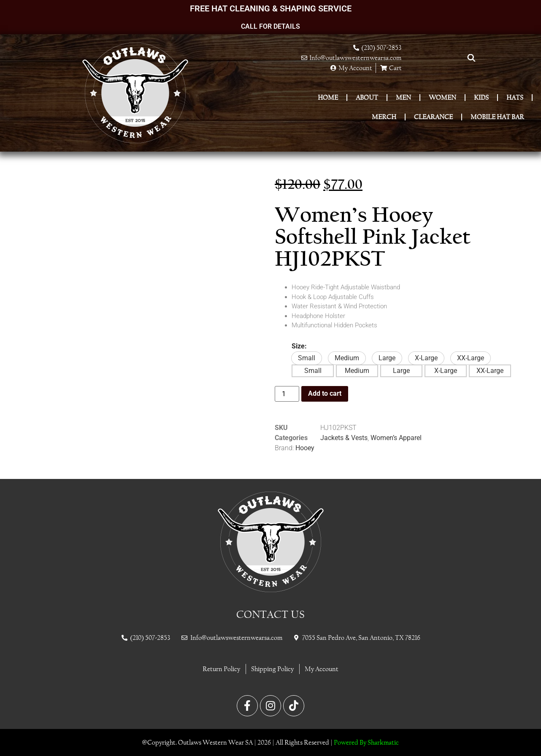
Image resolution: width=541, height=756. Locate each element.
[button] (307, 358)
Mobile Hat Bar (497, 117)
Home (328, 97)
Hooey (305, 448)
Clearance (433, 117)
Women (442, 97)
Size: (299, 346)
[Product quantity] (287, 394)
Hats (515, 97)
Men (403, 97)
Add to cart (325, 393)
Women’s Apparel (396, 438)
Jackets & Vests (344, 438)
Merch (384, 117)
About (367, 97)
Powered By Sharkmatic (366, 742)
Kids (481, 97)
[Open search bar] (471, 58)
